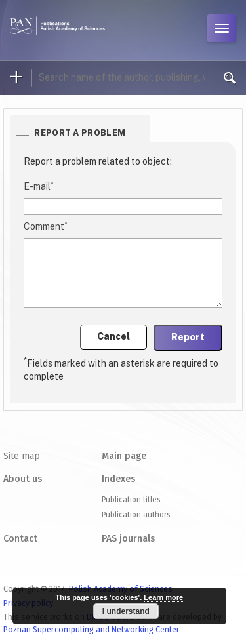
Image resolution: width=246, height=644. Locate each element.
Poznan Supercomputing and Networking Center (92, 629)
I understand (126, 611)
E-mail (39, 186)
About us (23, 479)
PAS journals (128, 539)
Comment (46, 226)
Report (188, 337)
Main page (124, 456)
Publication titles (131, 500)
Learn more (163, 597)
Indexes (118, 479)
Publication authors (136, 515)
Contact (20, 539)
